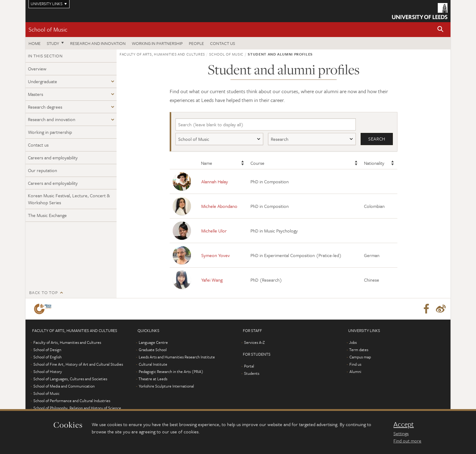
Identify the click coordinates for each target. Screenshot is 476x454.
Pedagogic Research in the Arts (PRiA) (171, 372)
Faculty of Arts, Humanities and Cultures (162, 54)
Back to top (43, 293)
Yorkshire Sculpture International (166, 386)
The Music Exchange (47, 215)
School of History (48, 372)
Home (35, 43)
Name (207, 163)
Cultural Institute (153, 364)
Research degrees (45, 107)
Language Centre (153, 343)
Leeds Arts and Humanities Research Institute (177, 357)
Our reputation (42, 170)
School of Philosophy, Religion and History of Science (77, 408)
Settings (401, 433)
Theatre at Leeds (153, 379)
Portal (249, 366)
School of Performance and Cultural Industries (72, 401)
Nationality (374, 163)
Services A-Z (254, 343)
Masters (36, 94)
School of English (48, 357)
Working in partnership (157, 43)
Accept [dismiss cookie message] (404, 424)
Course (257, 163)
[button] (440, 30)
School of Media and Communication (64, 386)
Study (53, 43)
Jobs (353, 343)
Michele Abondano (219, 206)
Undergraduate (42, 81)
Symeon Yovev (216, 255)
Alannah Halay (215, 181)
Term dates (359, 350)
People (196, 43)
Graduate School (153, 350)
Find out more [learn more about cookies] (407, 441)
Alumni (355, 372)
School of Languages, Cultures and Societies (70, 379)
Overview (37, 69)
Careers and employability (53, 158)
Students (252, 374)
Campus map (360, 357)
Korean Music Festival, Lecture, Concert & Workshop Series (69, 199)
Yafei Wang (212, 280)
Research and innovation (98, 43)
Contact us (223, 43)
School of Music (48, 29)
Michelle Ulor (214, 231)
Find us (355, 364)
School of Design (47, 350)
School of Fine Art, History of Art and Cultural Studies (78, 364)
